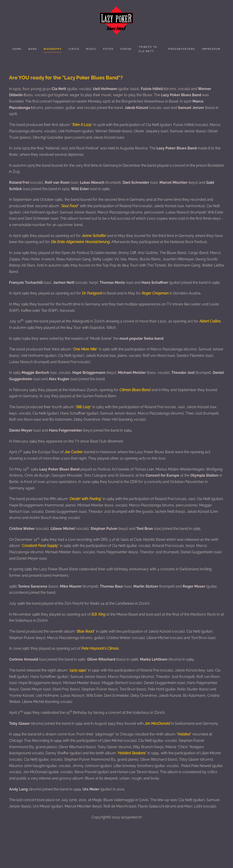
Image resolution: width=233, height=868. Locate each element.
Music (91, 49)
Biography (53, 49)
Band (33, 49)
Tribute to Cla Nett (148, 49)
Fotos (108, 49)
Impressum (211, 49)
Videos (126, 49)
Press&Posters (182, 49)
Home (17, 49)
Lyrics (74, 49)
